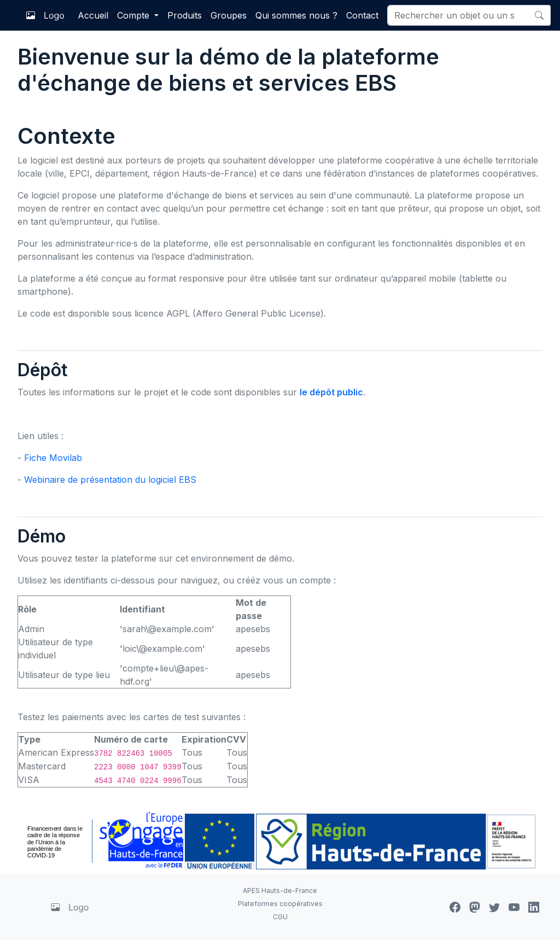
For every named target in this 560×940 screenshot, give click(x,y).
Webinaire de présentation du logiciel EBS (110, 480)
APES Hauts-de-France (280, 891)
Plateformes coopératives (280, 904)
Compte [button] (135, 15)
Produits (185, 15)
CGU (280, 917)
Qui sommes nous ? (296, 15)
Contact (362, 15)
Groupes (229, 15)
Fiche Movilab (53, 458)
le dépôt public (331, 392)
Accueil (93, 15)
